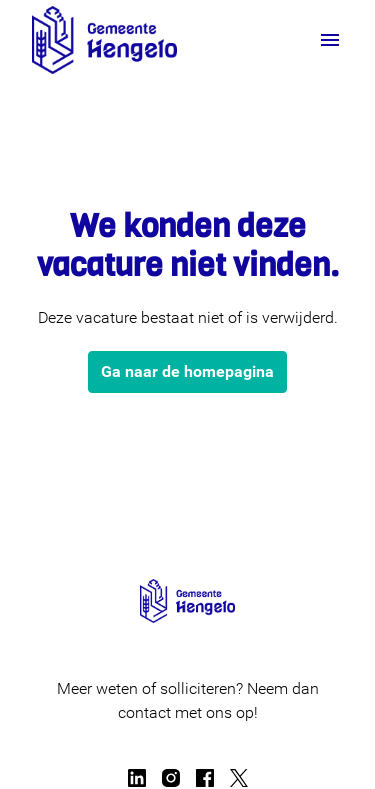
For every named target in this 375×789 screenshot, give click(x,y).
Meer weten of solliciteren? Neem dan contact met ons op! (188, 700)
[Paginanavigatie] (330, 40)
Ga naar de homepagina (187, 371)
